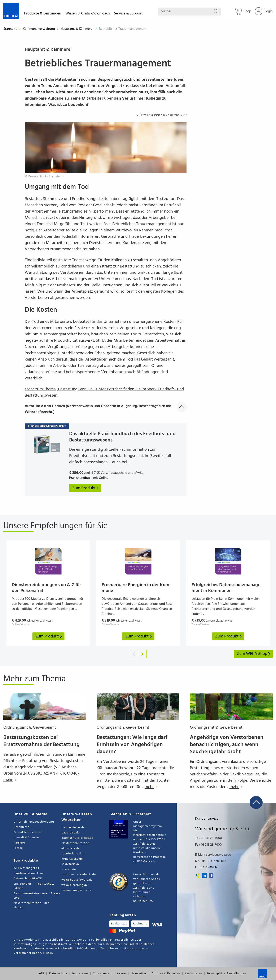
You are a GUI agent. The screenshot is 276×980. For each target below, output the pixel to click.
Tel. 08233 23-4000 (209, 838)
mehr (11, 780)
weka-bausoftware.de (77, 880)
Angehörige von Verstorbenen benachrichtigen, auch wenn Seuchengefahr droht (227, 745)
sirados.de (69, 869)
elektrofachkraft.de (75, 843)
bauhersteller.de (73, 827)
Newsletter (139, 974)
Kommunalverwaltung (39, 29)
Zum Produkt (49, 636)
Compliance (101, 974)
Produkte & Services (28, 832)
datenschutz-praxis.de (77, 838)
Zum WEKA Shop (254, 654)
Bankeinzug (119, 924)
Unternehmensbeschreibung (34, 822)
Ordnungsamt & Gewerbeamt (30, 728)
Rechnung (140, 924)
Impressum (80, 974)
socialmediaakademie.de (79, 875)
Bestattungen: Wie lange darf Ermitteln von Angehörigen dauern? (132, 745)
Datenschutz (58, 974)
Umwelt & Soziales (27, 838)
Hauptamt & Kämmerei (77, 29)
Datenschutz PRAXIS (28, 879)
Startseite (10, 29)
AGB (41, 974)
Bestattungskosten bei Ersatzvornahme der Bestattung (41, 741)
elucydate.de (71, 848)
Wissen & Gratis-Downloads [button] (88, 14)
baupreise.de (71, 833)
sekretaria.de (71, 864)
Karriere (19, 843)
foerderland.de (72, 854)
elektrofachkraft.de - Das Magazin (31, 905)
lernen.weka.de (72, 859)
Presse (18, 848)
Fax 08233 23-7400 (208, 845)
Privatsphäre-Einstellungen (227, 974)
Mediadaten (194, 974)
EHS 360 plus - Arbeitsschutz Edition (34, 886)
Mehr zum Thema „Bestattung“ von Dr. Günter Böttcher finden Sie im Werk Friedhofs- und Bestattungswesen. (104, 392)
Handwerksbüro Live (28, 873)
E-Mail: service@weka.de (213, 855)
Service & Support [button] (128, 14)
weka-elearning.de (75, 885)
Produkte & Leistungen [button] (43, 14)
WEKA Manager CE (27, 868)
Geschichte (21, 827)
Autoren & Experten (166, 974)
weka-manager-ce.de (76, 890)
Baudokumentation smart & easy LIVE (37, 896)
